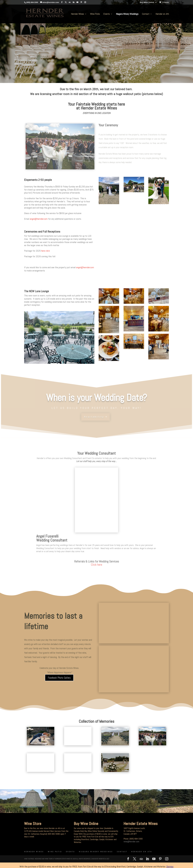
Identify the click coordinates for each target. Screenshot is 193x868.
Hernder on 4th (162, 14)
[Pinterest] (81, 2)
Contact (146, 14)
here (43, 251)
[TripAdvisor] (70, 2)
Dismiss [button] (170, 866)
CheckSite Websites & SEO (100, 859)
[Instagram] (85, 2)
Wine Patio (95, 14)
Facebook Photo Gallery (59, 678)
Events (107, 14)
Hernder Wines (77, 14)
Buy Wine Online (147, 2)
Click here (97, 565)
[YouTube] (77, 2)
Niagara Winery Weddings (127, 14)
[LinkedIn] (74, 2)
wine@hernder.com (131, 842)
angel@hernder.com (39, 219)
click (48, 251)
